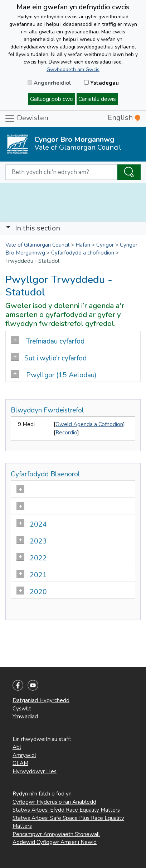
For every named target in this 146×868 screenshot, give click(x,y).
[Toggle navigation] (73, 228)
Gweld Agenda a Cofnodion (89, 424)
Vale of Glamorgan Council (37, 245)
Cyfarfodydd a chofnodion (83, 253)
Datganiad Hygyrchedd (41, 700)
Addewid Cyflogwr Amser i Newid (55, 842)
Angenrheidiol (49, 83)
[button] (8, 228)
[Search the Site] (129, 172)
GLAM (20, 763)
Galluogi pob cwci (52, 99)
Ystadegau (101, 83)
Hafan (83, 245)
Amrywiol (24, 755)
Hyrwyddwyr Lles (35, 771)
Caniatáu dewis (97, 99)
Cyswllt (22, 709)
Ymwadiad (25, 717)
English (124, 118)
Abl (17, 747)
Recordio (66, 433)
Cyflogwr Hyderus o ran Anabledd (54, 802)
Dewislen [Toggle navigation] (26, 118)
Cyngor (105, 245)
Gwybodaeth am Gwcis (73, 69)
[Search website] (61, 172)
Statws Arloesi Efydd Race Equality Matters (66, 810)
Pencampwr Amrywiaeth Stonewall (56, 834)
